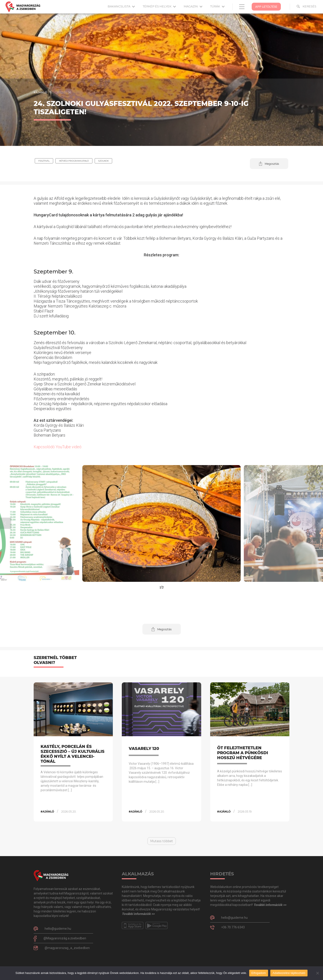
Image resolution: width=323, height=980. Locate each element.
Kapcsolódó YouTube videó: (58, 447)
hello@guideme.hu (58, 929)
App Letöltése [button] (266, 7)
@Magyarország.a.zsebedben (65, 938)
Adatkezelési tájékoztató (289, 973)
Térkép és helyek (159, 6)
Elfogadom (259, 973)
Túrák (217, 6)
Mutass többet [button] (162, 841)
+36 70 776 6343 (233, 927)
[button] (269, 164)
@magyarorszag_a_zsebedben (67, 948)
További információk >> (138, 914)
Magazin (193, 6)
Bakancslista (121, 6)
